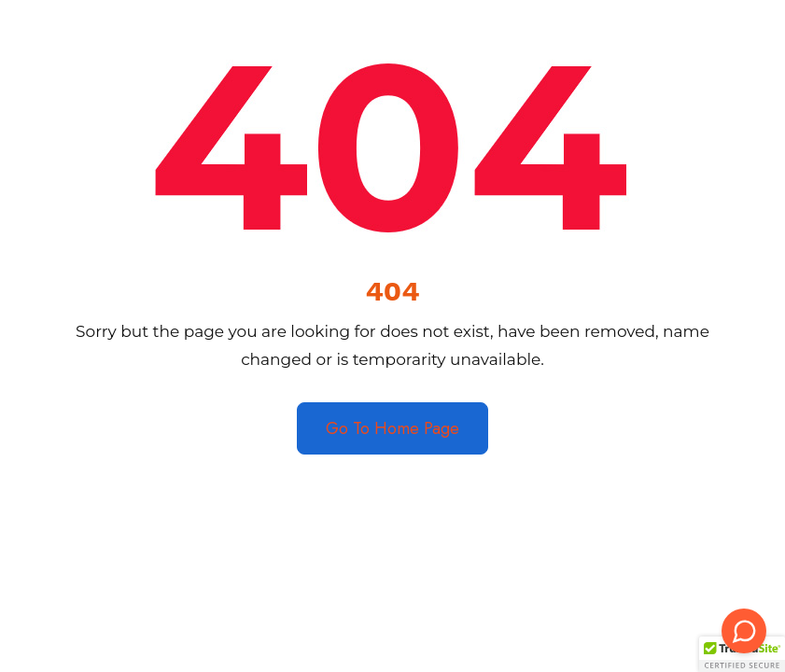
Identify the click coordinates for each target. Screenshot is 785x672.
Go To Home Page (392, 428)
